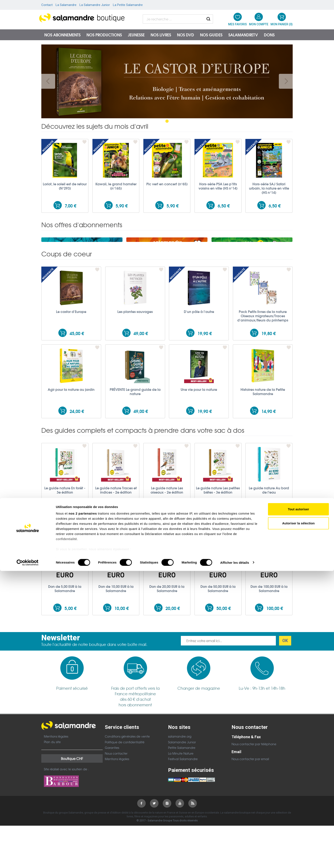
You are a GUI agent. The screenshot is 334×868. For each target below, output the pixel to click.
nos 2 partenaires (83, 811)
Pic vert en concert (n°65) (167, 184)
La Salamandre (66, 5)
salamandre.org (180, 791)
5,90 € (122, 206)
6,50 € (224, 206)
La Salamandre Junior (95, 5)
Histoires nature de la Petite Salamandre (263, 446)
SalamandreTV (243, 35)
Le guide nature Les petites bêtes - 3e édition (218, 545)
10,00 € (122, 663)
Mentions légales (56, 791)
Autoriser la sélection (299, 820)
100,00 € (275, 663)
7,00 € (71, 206)
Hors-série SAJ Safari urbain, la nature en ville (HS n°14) (269, 188)
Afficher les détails (235, 860)
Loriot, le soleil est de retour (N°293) (65, 186)
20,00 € (173, 663)
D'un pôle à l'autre (199, 366)
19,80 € (268, 388)
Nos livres (161, 35)
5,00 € (71, 663)
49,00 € (141, 388)
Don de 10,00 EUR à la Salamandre (116, 643)
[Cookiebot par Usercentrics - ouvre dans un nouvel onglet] (28, 860)
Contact (47, 5)
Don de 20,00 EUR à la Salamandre (167, 643)
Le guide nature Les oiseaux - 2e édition (167, 545)
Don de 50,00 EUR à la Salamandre (218, 643)
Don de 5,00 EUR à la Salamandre (65, 643)
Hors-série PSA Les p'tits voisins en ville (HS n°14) (218, 186)
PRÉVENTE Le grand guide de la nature (135, 446)
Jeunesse (136, 35)
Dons (269, 35)
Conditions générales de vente (127, 791)
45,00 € (77, 388)
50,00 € (224, 663)
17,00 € (275, 565)
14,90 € (268, 466)
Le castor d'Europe (71, 366)
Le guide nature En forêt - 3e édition (65, 545)
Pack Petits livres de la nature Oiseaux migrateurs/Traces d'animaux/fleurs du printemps (263, 371)
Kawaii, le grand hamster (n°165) (116, 186)
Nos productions (104, 35)
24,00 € (77, 466)
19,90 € (205, 388)
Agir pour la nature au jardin (71, 444)
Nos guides (211, 35)
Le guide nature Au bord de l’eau (269, 545)
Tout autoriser (298, 806)
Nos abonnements (62, 35)
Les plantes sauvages (135, 366)
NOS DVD (186, 35)
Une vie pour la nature (199, 444)
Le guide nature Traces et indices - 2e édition (116, 545)
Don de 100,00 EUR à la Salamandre (269, 643)
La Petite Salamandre (128, 5)
